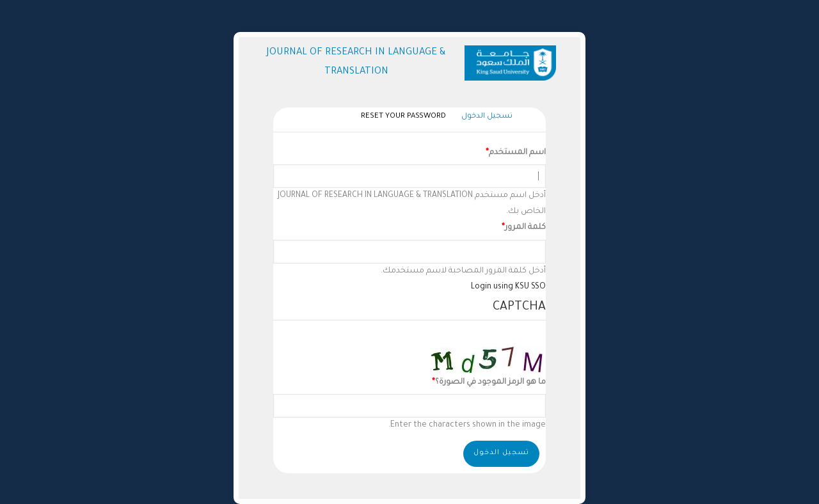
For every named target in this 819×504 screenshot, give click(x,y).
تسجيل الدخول (484, 117)
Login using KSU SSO (508, 287)
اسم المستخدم (517, 153)
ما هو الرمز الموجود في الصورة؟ (490, 382)
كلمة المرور (525, 228)
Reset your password (403, 117)
